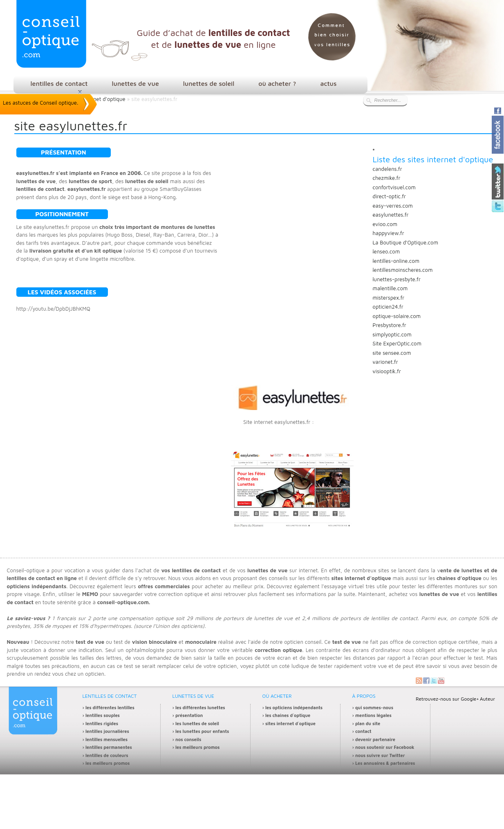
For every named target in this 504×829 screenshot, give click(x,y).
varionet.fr (385, 362)
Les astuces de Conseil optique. (40, 103)
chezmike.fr (387, 178)
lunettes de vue (136, 83)
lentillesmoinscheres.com (403, 270)
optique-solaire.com (397, 316)
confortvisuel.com (394, 187)
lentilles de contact (59, 83)
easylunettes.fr (391, 215)
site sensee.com (392, 353)
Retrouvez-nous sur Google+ (447, 699)
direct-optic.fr (389, 196)
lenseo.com (386, 251)
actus (328, 83)
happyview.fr (389, 233)
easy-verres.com (393, 206)
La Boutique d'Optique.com (405, 242)
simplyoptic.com (392, 334)
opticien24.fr (388, 307)
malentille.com (390, 288)
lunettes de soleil (209, 83)
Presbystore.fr (390, 325)
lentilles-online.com (396, 261)
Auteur (487, 699)
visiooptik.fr (387, 371)
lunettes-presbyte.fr (397, 279)
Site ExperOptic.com (397, 343)
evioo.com (385, 224)
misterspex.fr (389, 298)
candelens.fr (388, 169)
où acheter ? (277, 83)
